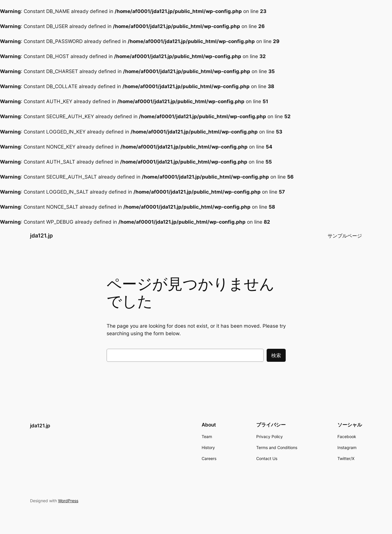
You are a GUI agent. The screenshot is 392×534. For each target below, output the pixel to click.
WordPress (68, 501)
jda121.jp (41, 236)
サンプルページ (345, 236)
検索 (276, 355)
